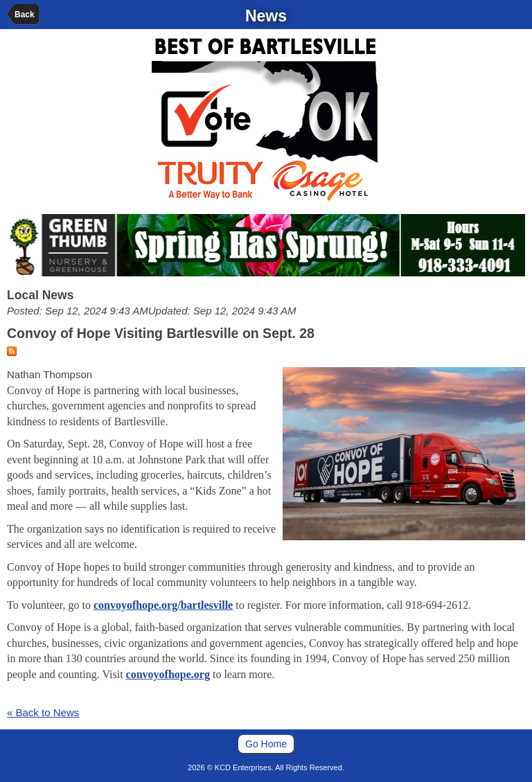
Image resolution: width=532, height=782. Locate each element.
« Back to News (43, 712)
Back (25, 15)
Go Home (266, 744)
